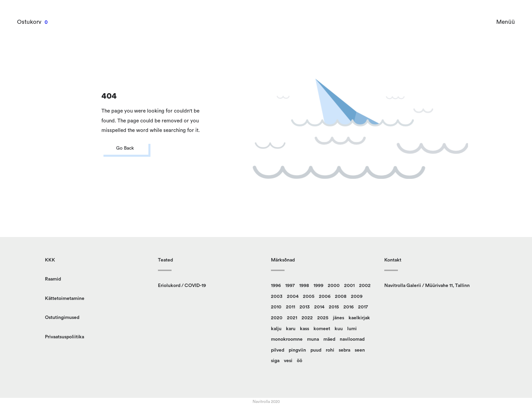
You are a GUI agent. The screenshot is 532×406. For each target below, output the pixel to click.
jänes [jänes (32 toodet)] (338, 318)
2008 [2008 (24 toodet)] (341, 297)
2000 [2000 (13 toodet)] (334, 286)
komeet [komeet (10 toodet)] (322, 329)
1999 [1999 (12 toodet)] (318, 286)
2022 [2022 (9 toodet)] (307, 318)
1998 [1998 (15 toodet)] (304, 286)
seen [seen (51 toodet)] (360, 350)
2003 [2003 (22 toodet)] (277, 297)
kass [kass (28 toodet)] (304, 329)
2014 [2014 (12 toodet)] (319, 307)
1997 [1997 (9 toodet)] (290, 286)
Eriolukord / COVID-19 (182, 286)
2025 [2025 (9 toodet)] (323, 318)
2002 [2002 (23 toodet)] (365, 286)
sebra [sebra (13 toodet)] (344, 350)
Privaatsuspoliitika (65, 337)
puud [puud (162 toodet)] (316, 350)
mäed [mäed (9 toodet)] (329, 339)
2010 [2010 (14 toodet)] (276, 307)
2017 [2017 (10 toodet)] (363, 307)
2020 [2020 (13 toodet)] (277, 318)
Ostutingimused (62, 318)
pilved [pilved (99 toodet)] (278, 350)
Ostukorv (29, 22)
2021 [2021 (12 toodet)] (292, 318)
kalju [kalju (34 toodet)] (276, 329)
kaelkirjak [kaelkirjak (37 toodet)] (359, 318)
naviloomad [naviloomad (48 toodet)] (352, 339)
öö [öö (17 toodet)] (300, 361)
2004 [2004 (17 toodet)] (293, 297)
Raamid (53, 279)
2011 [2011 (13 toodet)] (291, 307)
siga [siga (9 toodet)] (275, 361)
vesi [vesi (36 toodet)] (288, 361)
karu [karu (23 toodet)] (291, 329)
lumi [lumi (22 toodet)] (352, 329)
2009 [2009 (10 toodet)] (357, 297)
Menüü (506, 22)
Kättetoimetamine (65, 299)
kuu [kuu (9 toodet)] (339, 329)
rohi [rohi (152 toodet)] (330, 350)
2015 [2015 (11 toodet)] (334, 307)
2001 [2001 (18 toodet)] (349, 286)
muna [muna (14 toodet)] (313, 339)
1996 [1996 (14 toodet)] (276, 286)
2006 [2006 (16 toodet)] (325, 297)
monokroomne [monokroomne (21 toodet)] (287, 339)
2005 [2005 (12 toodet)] (309, 297)
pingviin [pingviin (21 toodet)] (297, 350)
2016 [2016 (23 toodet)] (349, 307)
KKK (50, 260)
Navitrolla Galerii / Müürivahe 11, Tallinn (427, 286)
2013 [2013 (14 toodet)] (305, 307)
